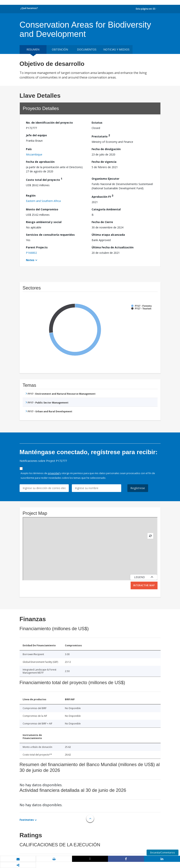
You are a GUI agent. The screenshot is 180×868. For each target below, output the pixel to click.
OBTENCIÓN (60, 49)
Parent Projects (37, 247)
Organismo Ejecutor (105, 179)
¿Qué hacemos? (29, 8)
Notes (30, 260)
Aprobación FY (102, 196)
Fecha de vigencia (104, 162)
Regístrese (138, 488)
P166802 (31, 253)
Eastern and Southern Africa (43, 201)
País (29, 149)
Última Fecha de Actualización (113, 247)
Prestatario (101, 136)
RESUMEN (33, 49)
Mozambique (34, 154)
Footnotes (27, 820)
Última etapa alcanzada (108, 235)
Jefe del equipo (36, 135)
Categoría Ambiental (106, 209)
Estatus (97, 123)
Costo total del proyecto (44, 179)
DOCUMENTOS (87, 49)
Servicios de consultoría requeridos (50, 235)
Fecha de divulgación (106, 149)
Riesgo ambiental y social (44, 222)
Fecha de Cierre (102, 222)
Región (31, 196)
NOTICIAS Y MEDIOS (116, 49)
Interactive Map (144, 585)
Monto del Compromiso (42, 209)
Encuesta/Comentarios (163, 853)
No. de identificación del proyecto (49, 123)
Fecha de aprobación (40, 162)
